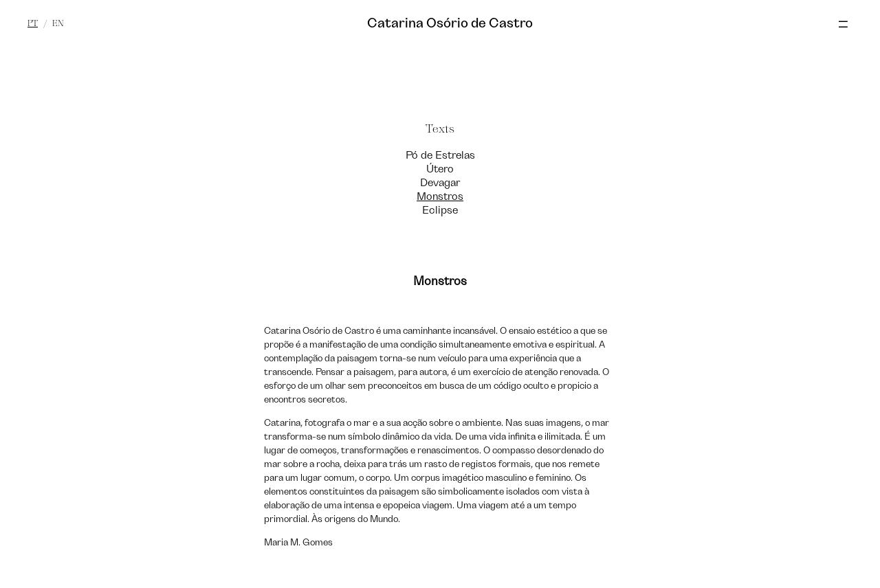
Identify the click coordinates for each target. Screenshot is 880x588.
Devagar (440, 183)
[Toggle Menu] (850, 25)
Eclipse (440, 210)
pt (33, 23)
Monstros (440, 196)
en (58, 23)
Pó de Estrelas (440, 155)
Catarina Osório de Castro (450, 23)
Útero (440, 169)
